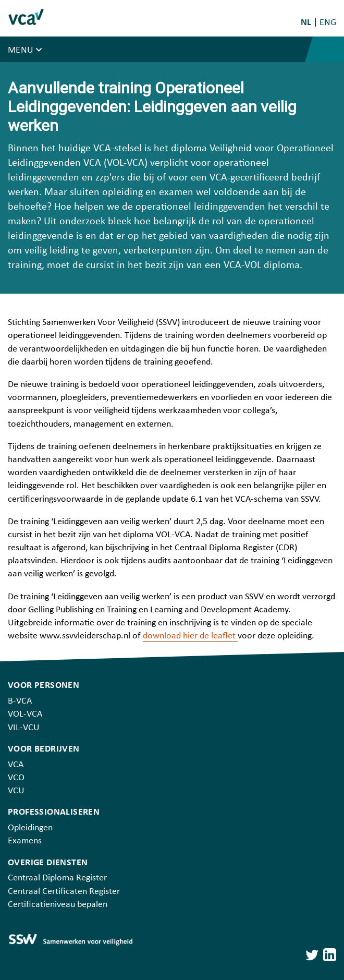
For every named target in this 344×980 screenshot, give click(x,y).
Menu (22, 50)
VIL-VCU (24, 728)
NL (307, 23)
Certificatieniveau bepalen (58, 905)
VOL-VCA (25, 714)
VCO (16, 778)
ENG (328, 23)
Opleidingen (30, 828)
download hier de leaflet (190, 636)
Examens (25, 841)
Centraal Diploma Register (57, 878)
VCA (16, 765)
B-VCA (20, 701)
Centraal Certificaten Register (64, 892)
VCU (16, 791)
